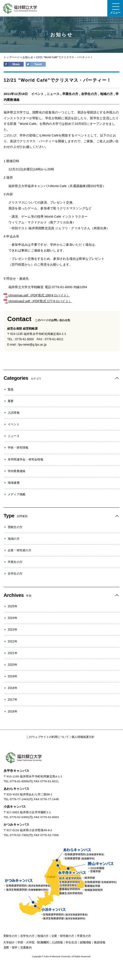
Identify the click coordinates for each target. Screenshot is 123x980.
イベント (38, 94)
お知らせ (28, 57)
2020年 (13, 665)
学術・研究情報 (18, 448)
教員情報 (100, 942)
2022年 (13, 641)
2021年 (13, 653)
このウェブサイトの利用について (47, 737)
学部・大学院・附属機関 (33, 942)
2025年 (13, 606)
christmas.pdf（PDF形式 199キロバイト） (37, 295)
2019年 (13, 676)
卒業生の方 (70, 94)
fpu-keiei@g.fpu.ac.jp (33, 345)
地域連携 (14, 483)
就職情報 (85, 942)
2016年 (13, 711)
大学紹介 (9, 942)
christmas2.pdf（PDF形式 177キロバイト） (38, 301)
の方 (10, 936)
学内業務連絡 (17, 471)
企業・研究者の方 (20, 550)
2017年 (13, 700)
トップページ (12, 57)
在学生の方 (89, 94)
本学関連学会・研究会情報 (25, 459)
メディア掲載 (17, 494)
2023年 (13, 630)
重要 (11, 401)
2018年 (13, 688)
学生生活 (71, 942)
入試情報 (14, 413)
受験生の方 (15, 527)
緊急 (11, 389)
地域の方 (106, 94)
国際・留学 (10, 948)
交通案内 (26, 948)
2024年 (13, 618)
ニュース (53, 94)
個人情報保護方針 (83, 737)
